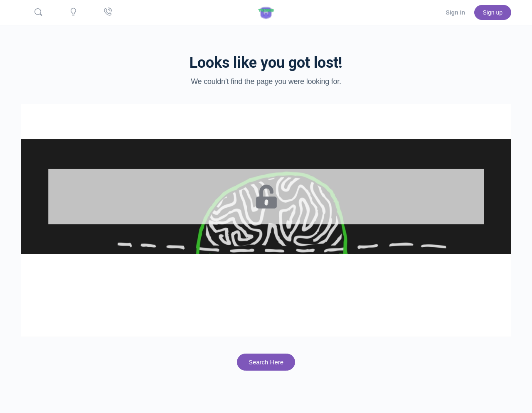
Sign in (455, 12)
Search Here (266, 362)
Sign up (493, 12)
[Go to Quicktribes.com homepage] (266, 12)
